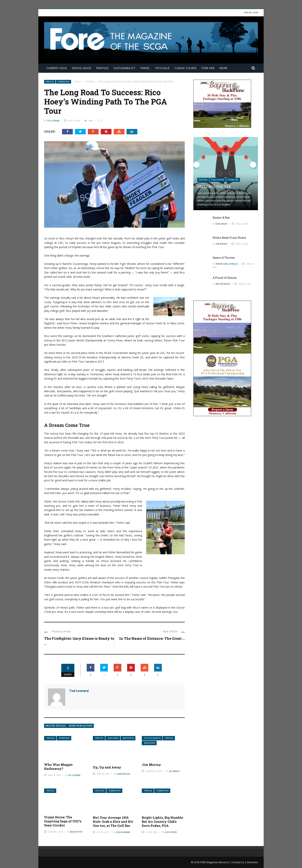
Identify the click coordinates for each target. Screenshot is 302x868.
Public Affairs (218, 180)
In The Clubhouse (152, 738)
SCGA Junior (113, 738)
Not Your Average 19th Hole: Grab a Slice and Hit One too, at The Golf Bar (113, 822)
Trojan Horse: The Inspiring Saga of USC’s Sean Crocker (63, 821)
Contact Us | (239, 862)
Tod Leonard (53, 121)
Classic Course (185, 68)
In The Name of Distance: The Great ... (152, 638)
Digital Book (81, 68)
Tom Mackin (221, 244)
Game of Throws (224, 258)
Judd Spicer (171, 832)
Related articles (56, 726)
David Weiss (221, 224)
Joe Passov (174, 771)
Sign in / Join (251, 12)
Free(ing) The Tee (214, 187)
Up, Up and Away (107, 767)
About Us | (225, 862)
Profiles (102, 68)
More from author (81, 726)
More (223, 68)
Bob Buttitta (76, 832)
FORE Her (208, 68)
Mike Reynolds (223, 284)
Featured (203, 180)
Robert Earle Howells (227, 264)
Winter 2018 (128, 738)
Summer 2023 (63, 82)
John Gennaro (123, 832)
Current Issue (57, 68)
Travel (145, 68)
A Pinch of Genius (225, 278)
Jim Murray (151, 765)
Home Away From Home (229, 238)
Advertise (252, 862)
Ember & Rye (221, 218)
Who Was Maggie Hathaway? (58, 767)
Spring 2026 (233, 180)
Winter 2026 (150, 743)
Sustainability (124, 68)
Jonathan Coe (123, 774)
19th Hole (162, 68)
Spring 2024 (64, 738)
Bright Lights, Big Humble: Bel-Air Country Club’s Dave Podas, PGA (163, 822)
